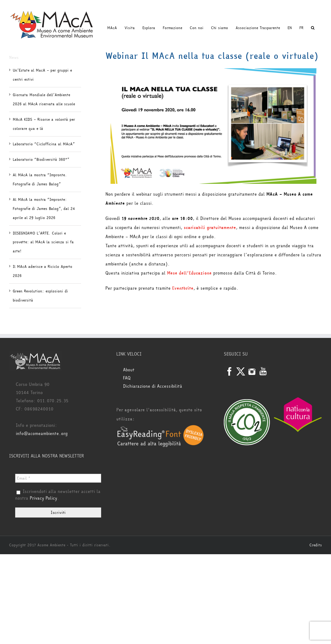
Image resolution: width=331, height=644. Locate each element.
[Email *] (58, 478)
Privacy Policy (43, 498)
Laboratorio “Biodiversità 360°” (41, 160)
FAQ (127, 378)
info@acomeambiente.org (42, 434)
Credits (316, 545)
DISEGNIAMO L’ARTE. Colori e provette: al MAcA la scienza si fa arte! (43, 242)
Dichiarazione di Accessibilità (153, 386)
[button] (313, 28)
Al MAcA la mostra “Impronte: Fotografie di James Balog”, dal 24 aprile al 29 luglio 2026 (44, 209)
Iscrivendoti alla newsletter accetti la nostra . (58, 495)
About (129, 370)
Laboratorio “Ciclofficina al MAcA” (44, 144)
